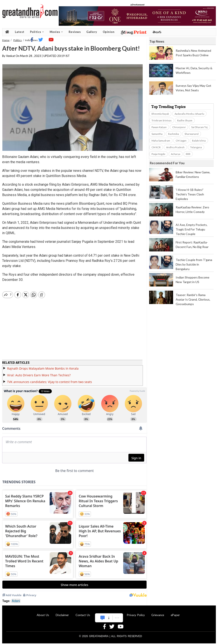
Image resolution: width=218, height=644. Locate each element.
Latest (20, 32)
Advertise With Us (108, 612)
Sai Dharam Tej (199, 127)
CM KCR (156, 147)
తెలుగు (157, 32)
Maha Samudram (161, 141)
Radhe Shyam (185, 120)
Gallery (92, 32)
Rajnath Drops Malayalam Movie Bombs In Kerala (43, 366)
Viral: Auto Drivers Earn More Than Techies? (39, 373)
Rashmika (174, 134)
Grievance (158, 612)
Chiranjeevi (179, 127)
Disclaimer (62, 612)
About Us (43, 612)
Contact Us (83, 612)
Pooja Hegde (158, 154)
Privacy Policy (136, 612)
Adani (16, 598)
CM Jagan (181, 141)
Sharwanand (192, 134)
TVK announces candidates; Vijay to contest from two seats (50, 379)
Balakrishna (199, 141)
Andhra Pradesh (175, 147)
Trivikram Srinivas (162, 120)
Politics (37, 32)
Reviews (75, 32)
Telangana (196, 147)
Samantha (157, 134)
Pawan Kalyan (159, 127)
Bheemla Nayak (160, 114)
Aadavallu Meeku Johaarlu (189, 114)
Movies (56, 32)
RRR (188, 154)
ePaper (175, 612)
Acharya (176, 154)
